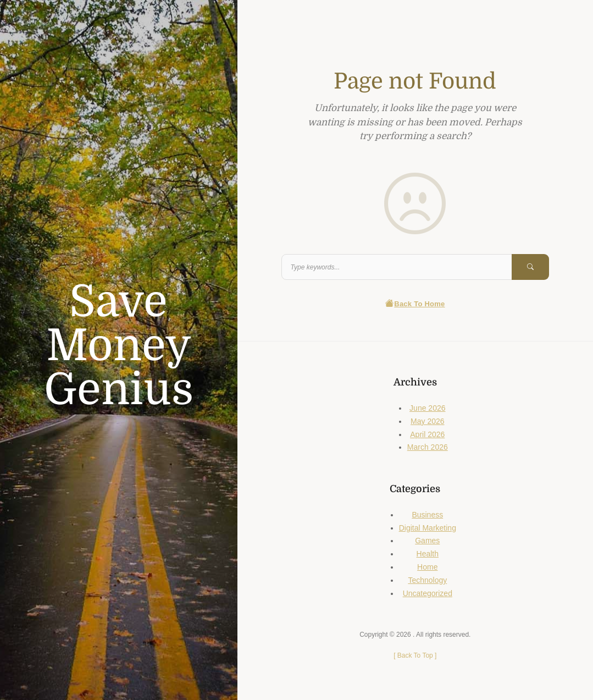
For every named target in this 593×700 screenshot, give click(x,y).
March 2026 (428, 447)
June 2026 (427, 408)
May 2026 (427, 421)
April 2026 (427, 434)
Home (427, 567)
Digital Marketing (428, 528)
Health (428, 554)
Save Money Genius (119, 346)
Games (427, 541)
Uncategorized (428, 593)
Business (427, 515)
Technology (427, 580)
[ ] (415, 655)
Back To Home (415, 304)
